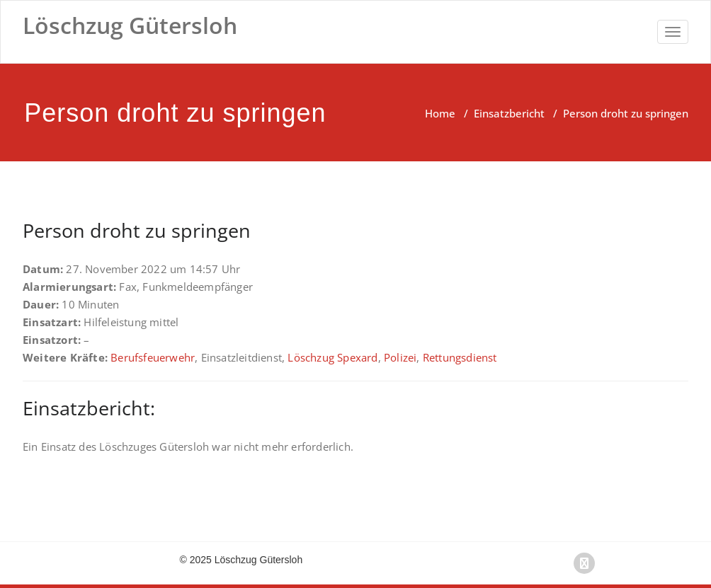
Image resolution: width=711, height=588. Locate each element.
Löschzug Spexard (332, 357)
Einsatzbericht (509, 113)
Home (440, 113)
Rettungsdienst (460, 357)
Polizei (400, 357)
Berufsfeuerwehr (153, 357)
